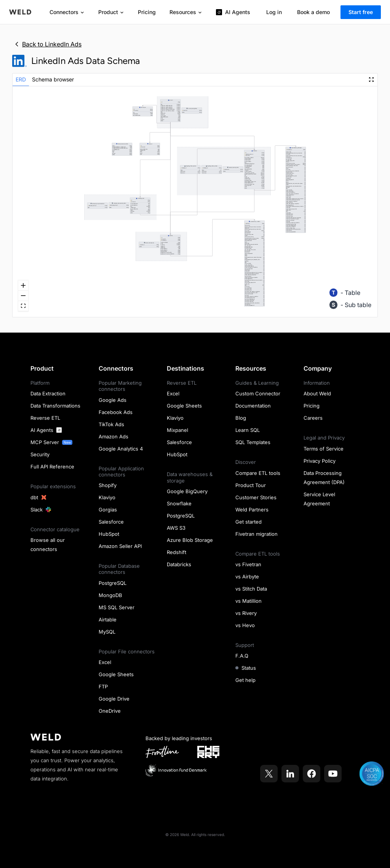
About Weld (317, 393)
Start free (361, 12)
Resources (186, 12)
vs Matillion (249, 601)
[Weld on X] (269, 774)
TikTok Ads (111, 424)
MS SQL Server (117, 607)
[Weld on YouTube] (333, 774)
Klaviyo (107, 497)
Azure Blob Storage (190, 540)
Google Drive (114, 699)
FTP (103, 686)
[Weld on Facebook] (312, 774)
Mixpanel (177, 430)
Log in (274, 12)
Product (111, 12)
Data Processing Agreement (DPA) (324, 478)
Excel (105, 662)
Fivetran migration (257, 534)
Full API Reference (52, 467)
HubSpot (109, 534)
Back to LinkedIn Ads (47, 44)
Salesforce (111, 522)
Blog (241, 418)
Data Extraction (48, 393)
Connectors (67, 12)
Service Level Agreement (319, 499)
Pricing (147, 12)
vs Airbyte (247, 577)
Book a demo (313, 12)
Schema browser (53, 79)
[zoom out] (23, 296)
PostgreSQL (113, 583)
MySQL (107, 632)
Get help (245, 680)
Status (246, 668)
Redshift (177, 552)
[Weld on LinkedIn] (290, 774)
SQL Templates (253, 442)
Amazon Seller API (120, 546)
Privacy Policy (320, 461)
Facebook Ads (116, 412)
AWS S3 (176, 528)
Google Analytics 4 (121, 449)
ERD (21, 79)
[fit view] (23, 306)
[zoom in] (23, 286)
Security (40, 454)
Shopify (108, 485)
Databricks (179, 564)
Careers (313, 418)
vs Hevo (245, 625)
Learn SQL (248, 430)
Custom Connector (258, 393)
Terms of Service (324, 449)
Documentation (253, 406)
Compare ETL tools (258, 473)
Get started (249, 522)
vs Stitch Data (251, 589)
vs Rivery (246, 613)
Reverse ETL (45, 418)
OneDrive (110, 711)
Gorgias (108, 510)
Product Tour (251, 485)
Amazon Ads (113, 436)
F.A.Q (242, 656)
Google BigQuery (187, 491)
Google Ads (113, 400)
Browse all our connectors (48, 545)
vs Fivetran (248, 564)
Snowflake (179, 503)
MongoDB (110, 595)
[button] (170, 245)
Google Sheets (116, 674)
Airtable (108, 620)
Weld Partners (252, 510)
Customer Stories (256, 497)
